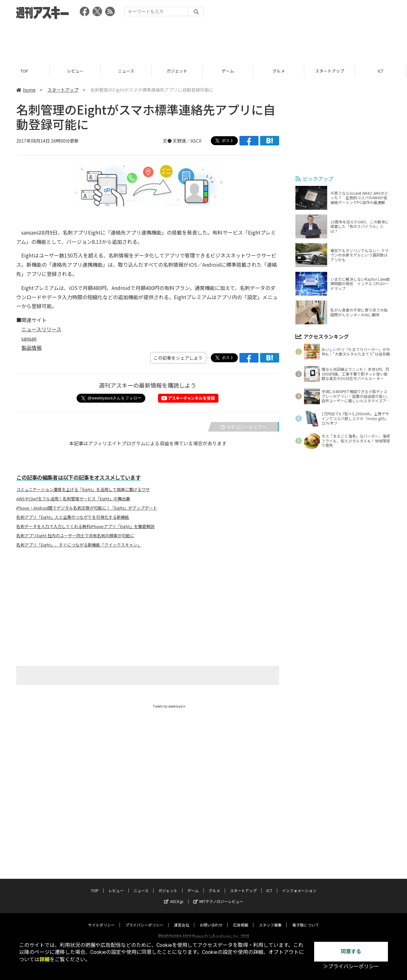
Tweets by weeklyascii (169, 706)
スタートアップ (331, 71)
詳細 (45, 959)
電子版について (306, 919)
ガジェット (178, 71)
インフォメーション (299, 884)
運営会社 (182, 919)
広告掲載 (241, 919)
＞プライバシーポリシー (351, 966)
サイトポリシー (101, 919)
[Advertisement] (203, 40)
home (26, 90)
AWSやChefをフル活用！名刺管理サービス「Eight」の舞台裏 (73, 499)
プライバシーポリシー (144, 919)
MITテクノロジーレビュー (218, 895)
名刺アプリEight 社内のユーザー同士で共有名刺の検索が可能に (75, 536)
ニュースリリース (41, 329)
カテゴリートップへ (244, 427)
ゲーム (229, 71)
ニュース (127, 71)
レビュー (76, 71)
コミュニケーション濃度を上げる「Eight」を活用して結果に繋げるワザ (83, 490)
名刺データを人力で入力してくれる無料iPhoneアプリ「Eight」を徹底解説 (85, 526)
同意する (351, 952)
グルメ (280, 71)
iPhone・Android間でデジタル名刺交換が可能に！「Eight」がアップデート (87, 508)
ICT (382, 71)
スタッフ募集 (270, 919)
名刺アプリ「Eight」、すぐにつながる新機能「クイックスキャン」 (79, 545)
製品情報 (31, 348)
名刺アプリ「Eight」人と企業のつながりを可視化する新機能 (73, 517)
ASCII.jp (174, 895)
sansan (29, 338)
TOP (25, 71)
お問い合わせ (211, 919)
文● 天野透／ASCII (182, 141)
